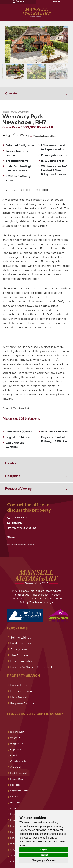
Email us (15, 523)
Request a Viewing (18, 489)
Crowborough (18, 761)
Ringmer (15, 844)
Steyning (15, 850)
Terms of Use (21, 595)
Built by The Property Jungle (36, 602)
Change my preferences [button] (44, 860)
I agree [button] (44, 850)
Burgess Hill (17, 744)
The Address (19, 655)
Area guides (19, 649)
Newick (14, 838)
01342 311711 (17, 518)
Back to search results (21, 545)
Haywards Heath (19, 791)
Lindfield (15, 826)
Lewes (14, 820)
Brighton (15, 738)
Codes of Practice (22, 599)
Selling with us (21, 637)
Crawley (15, 755)
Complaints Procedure (48, 599)
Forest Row (17, 779)
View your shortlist (22, 528)
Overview (12, 94)
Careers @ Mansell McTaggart (31, 667)
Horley (14, 797)
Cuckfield (15, 767)
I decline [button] (44, 855)
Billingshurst (17, 732)
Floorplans (13, 476)
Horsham (15, 802)
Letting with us (21, 643)
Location (11, 463)
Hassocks (15, 785)
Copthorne (16, 749)
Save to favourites (43, 136)
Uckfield (15, 861)
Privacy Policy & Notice (46, 595)
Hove (13, 808)
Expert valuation (22, 661)
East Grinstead (18, 773)
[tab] (36, 94)
